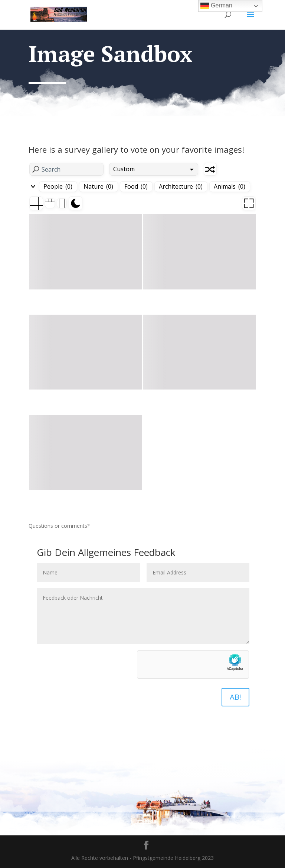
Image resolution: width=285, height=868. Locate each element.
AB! (235, 697)
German (216, 6)
